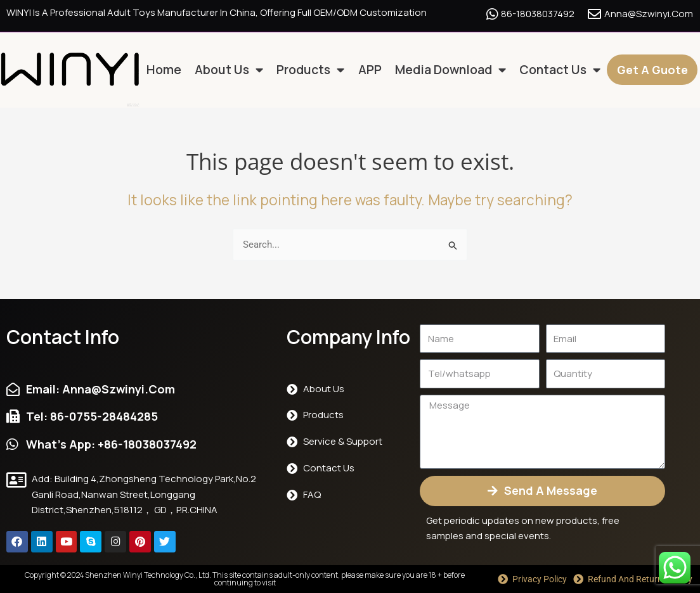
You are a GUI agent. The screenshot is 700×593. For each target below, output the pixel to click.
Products (310, 70)
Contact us (560, 70)
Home (164, 69)
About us (229, 70)
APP (370, 69)
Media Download (450, 70)
